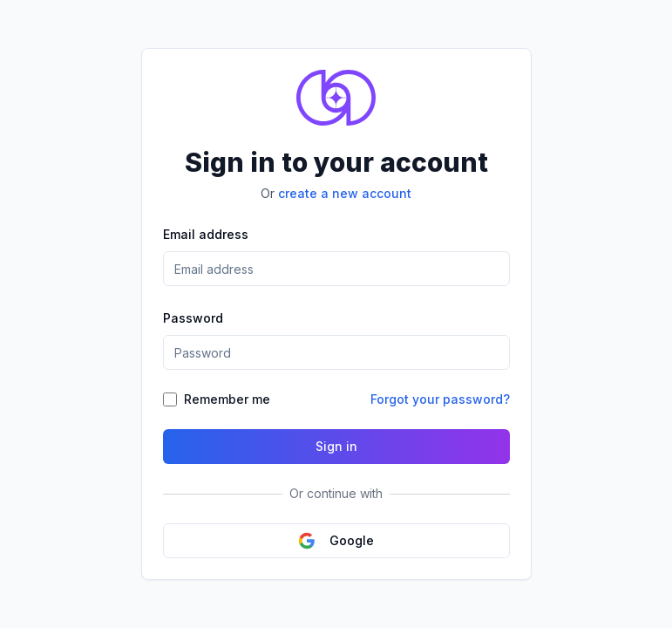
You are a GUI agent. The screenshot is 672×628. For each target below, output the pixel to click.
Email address (206, 234)
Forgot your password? (440, 399)
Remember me (227, 399)
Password (193, 318)
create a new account (345, 193)
